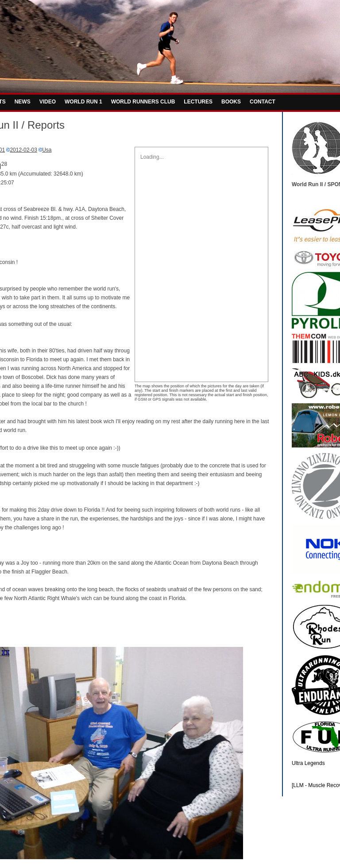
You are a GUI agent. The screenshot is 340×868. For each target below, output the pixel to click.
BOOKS (231, 102)
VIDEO (48, 102)
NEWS (23, 102)
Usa (47, 150)
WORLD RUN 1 (83, 102)
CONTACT (263, 102)
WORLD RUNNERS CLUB (143, 102)
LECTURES (198, 102)
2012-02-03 (23, 150)
